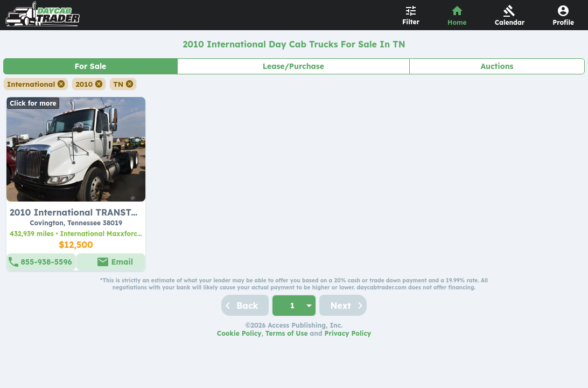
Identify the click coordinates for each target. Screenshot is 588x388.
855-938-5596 (46, 262)
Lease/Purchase (293, 66)
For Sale (91, 66)
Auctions (497, 66)
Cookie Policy (239, 333)
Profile (563, 22)
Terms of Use (287, 333)
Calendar (510, 22)
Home (457, 22)
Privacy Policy (348, 333)
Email (122, 262)
